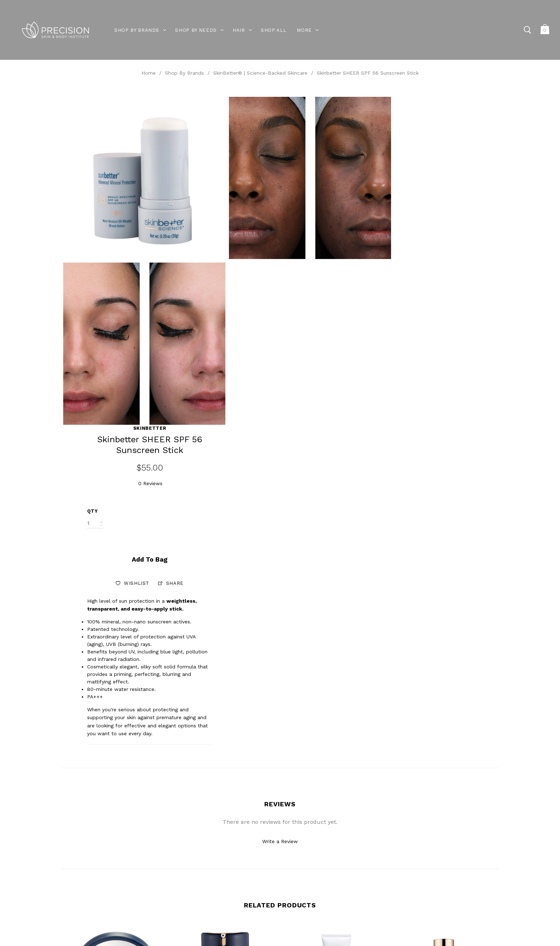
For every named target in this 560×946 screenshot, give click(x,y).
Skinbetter (453, 101)
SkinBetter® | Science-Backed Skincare (260, 73)
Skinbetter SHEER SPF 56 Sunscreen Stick (368, 73)
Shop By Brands (184, 73)
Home (149, 73)
